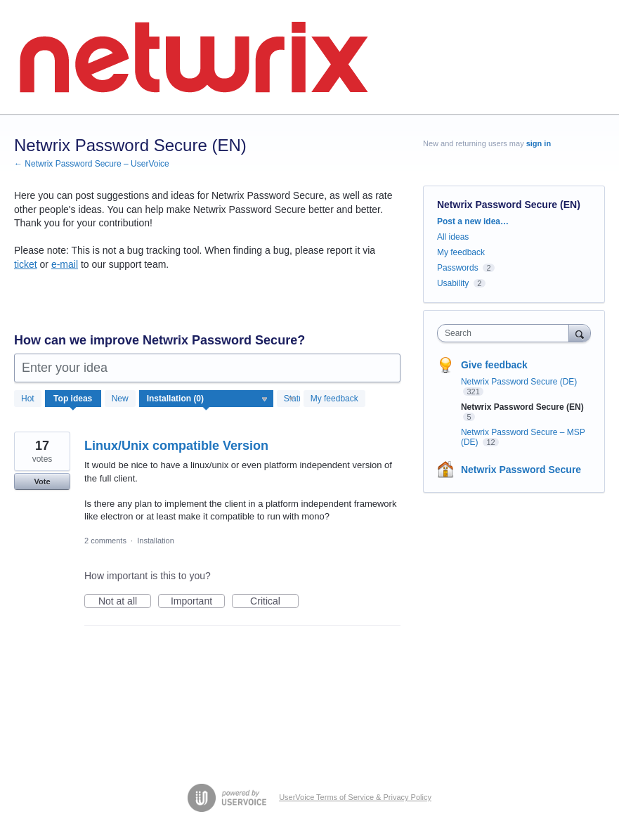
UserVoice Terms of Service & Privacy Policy (355, 797)
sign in (539, 143)
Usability (453, 283)
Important (198, 602)
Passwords (458, 268)
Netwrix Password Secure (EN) (522, 407)
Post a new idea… (473, 221)
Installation (156, 541)
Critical (274, 602)
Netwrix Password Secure (521, 470)
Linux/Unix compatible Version (176, 446)
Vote (42, 482)
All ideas (453, 237)
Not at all (125, 602)
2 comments (105, 541)
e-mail (65, 264)
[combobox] (506, 333)
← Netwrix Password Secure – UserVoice (92, 164)
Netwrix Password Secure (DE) (519, 382)
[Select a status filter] (289, 399)
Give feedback (494, 365)
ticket (26, 264)
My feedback (334, 399)
